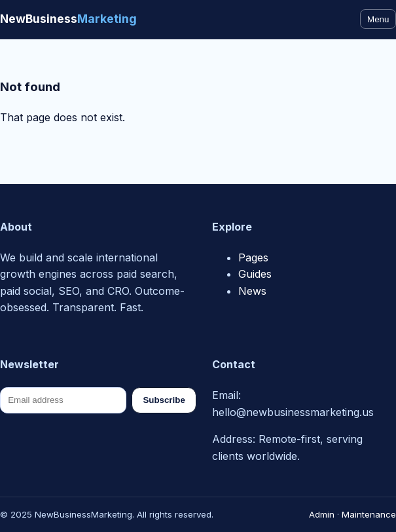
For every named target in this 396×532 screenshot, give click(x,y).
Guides (255, 274)
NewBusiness (68, 19)
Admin (322, 514)
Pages (253, 257)
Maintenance (369, 514)
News (252, 291)
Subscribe (164, 400)
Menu (378, 19)
